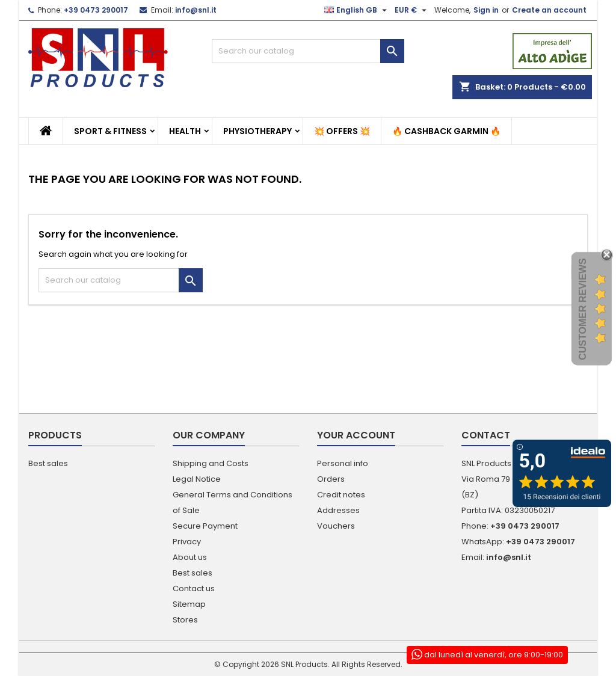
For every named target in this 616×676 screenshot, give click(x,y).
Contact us (194, 588)
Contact (486, 435)
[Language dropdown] (357, 10)
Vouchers (336, 526)
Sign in (486, 10)
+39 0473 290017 (96, 10)
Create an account (549, 10)
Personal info (343, 463)
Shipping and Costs (211, 463)
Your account (356, 435)
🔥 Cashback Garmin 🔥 (446, 131)
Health (185, 131)
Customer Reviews (583, 310)
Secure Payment (205, 526)
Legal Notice (197, 479)
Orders (331, 479)
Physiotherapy (257, 131)
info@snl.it (196, 10)
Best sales (48, 463)
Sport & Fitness (110, 131)
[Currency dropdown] (412, 10)
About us (190, 557)
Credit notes (341, 495)
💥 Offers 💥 (342, 131)
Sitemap (189, 604)
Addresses (338, 510)
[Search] (308, 51)
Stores (185, 620)
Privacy (187, 542)
